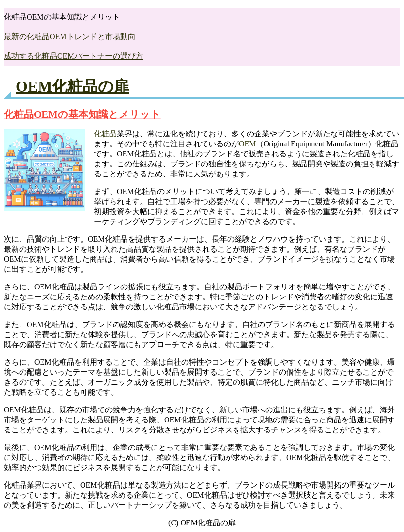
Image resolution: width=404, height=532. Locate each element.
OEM (248, 144)
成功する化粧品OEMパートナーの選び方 (73, 56)
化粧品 (105, 134)
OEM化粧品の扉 (72, 86)
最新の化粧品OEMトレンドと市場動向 (70, 36)
